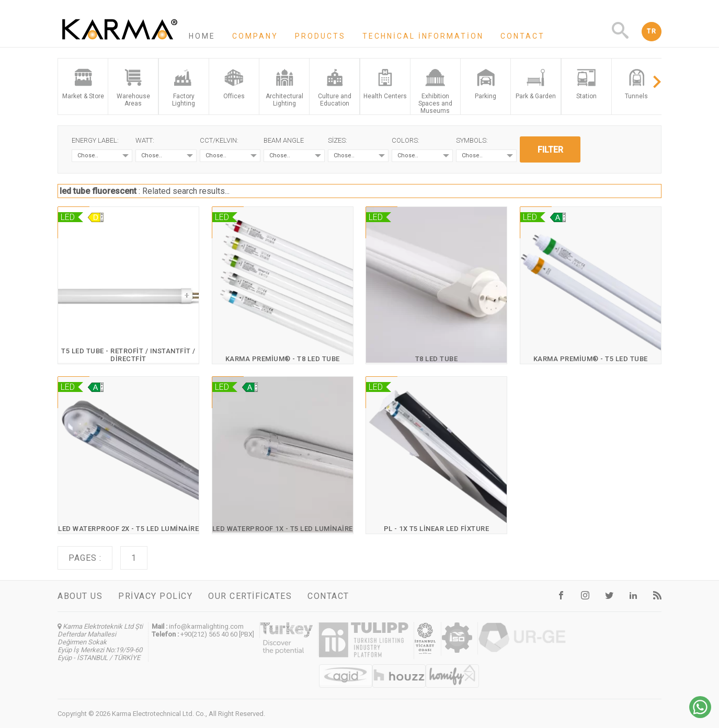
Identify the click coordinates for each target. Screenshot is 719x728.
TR (652, 31)
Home (202, 36)
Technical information (423, 36)
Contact (523, 36)
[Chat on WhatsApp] (700, 715)
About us (80, 596)
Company (255, 36)
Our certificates (250, 596)
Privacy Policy (155, 596)
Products (320, 36)
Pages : (85, 558)
